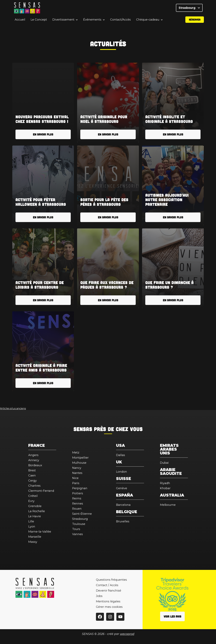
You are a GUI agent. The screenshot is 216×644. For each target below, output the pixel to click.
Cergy (32, 481)
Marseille (35, 537)
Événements (92, 20)
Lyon (32, 527)
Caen (32, 476)
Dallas (121, 455)
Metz (76, 453)
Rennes (78, 504)
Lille (31, 521)
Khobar (165, 488)
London (121, 472)
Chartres (34, 486)
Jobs (99, 596)
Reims (77, 498)
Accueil (20, 20)
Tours (76, 529)
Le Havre (35, 516)
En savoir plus (43, 134)
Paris (76, 483)
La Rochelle (37, 511)
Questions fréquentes (111, 580)
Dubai (164, 463)
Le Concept (39, 20)
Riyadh (165, 483)
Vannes (78, 534)
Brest (32, 470)
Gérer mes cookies (109, 607)
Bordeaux (35, 465)
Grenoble (35, 506)
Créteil (33, 496)
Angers (33, 455)
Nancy (77, 468)
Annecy (34, 460)
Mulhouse (79, 463)
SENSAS (83, 429)
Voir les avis (172, 616)
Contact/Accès (120, 20)
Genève (122, 488)
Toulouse (79, 524)
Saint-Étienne (82, 514)
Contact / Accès (107, 585)
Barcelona (123, 505)
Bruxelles (123, 521)
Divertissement (63, 20)
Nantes (77, 473)
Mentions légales (108, 601)
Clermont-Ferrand (41, 491)
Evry (31, 501)
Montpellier (80, 458)
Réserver (195, 20)
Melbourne (168, 505)
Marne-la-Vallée (40, 532)
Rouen (77, 509)
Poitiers (78, 493)
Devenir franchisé (109, 591)
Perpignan (80, 488)
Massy (33, 542)
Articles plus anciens (13, 408)
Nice (75, 478)
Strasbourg (189, 8)
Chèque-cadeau (148, 20)
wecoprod (127, 634)
